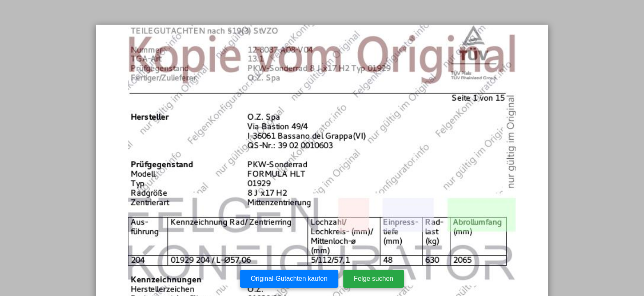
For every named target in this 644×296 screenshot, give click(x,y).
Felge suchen (373, 279)
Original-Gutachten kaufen (289, 279)
